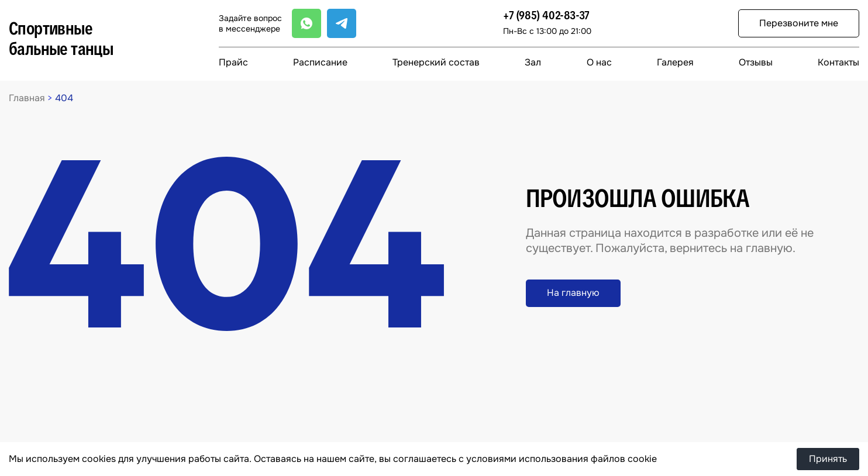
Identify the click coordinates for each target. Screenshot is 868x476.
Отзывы (756, 62)
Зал (533, 62)
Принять (828, 459)
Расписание (320, 62)
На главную (573, 293)
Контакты (838, 62)
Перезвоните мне (799, 23)
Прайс (233, 62)
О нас (599, 62)
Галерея (675, 62)
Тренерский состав (436, 62)
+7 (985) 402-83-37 (546, 16)
